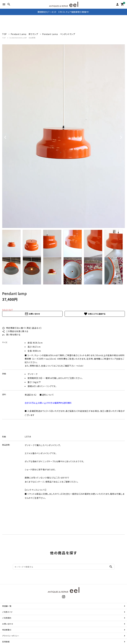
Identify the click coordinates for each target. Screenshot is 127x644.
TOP (4, 38)
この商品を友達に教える (15, 331)
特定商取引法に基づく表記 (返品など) (22, 328)
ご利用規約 (7, 618)
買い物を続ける (11, 335)
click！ (81, 366)
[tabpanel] (63, 136)
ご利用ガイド (7, 612)
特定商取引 (7, 630)
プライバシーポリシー (11, 636)
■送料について (47, 395)
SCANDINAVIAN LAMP (22, 38)
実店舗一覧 (7, 606)
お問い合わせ (32, 314)
